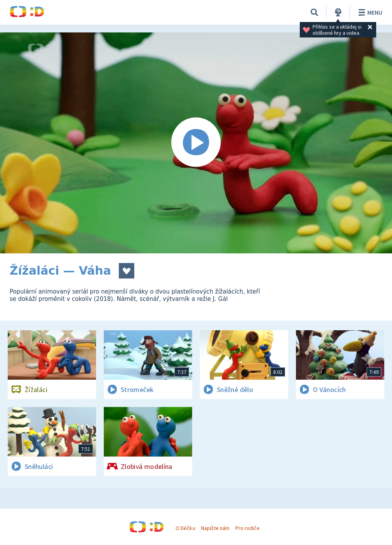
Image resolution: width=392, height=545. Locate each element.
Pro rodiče (248, 528)
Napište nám (215, 528)
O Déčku (185, 528)
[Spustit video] (196, 143)
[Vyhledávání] (314, 12)
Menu (369, 12)
